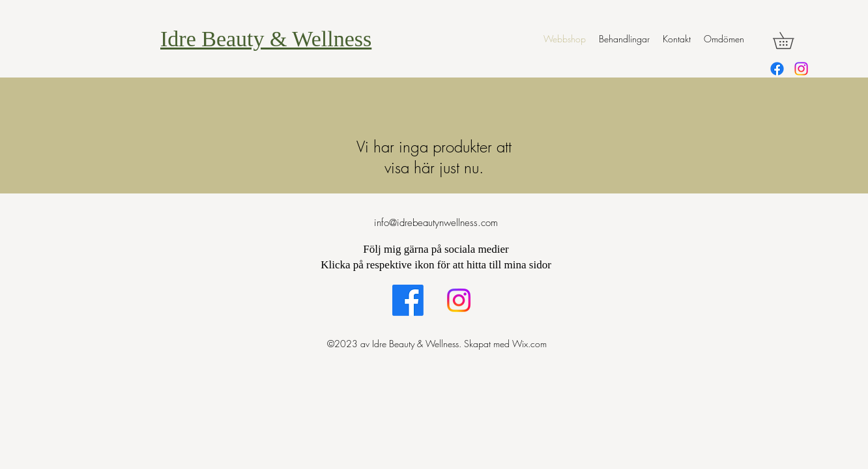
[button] (791, 40)
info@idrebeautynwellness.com (436, 223)
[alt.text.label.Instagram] (801, 69)
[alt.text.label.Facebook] (777, 69)
